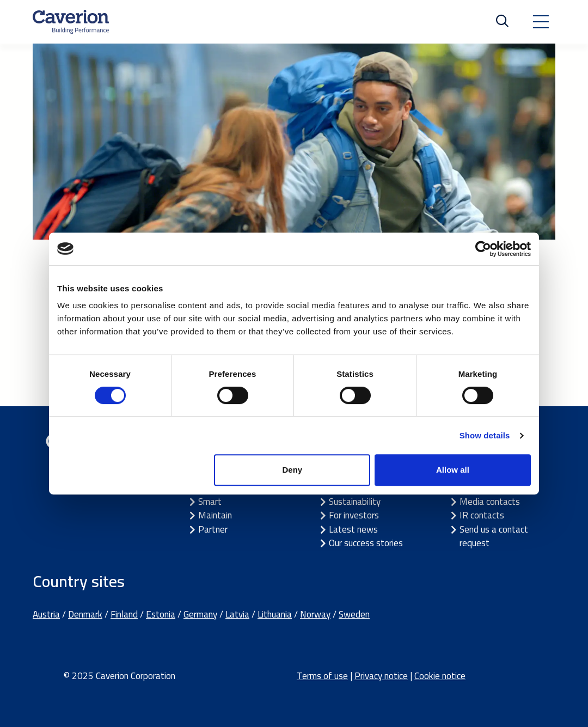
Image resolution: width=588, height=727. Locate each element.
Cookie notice (440, 676)
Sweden (354, 614)
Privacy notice (381, 676)
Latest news (353, 529)
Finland (124, 614)
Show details (485, 435)
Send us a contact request (494, 536)
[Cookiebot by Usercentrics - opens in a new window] (483, 249)
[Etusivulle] (71, 22)
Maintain (215, 515)
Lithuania (275, 614)
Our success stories (366, 543)
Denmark (85, 614)
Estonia (161, 614)
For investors (354, 515)
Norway (315, 614)
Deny (293, 470)
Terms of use (322, 676)
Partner (213, 529)
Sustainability (355, 502)
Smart (210, 502)
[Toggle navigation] (541, 22)
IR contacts (482, 515)
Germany (200, 614)
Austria (46, 614)
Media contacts (490, 502)
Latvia (237, 614)
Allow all (453, 470)
